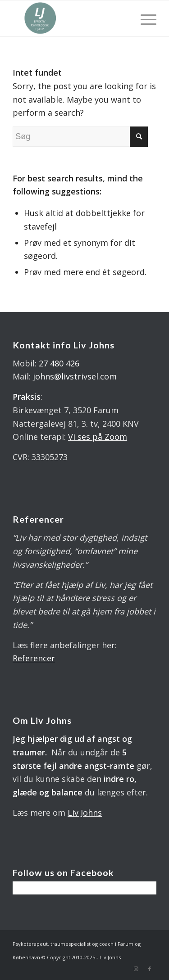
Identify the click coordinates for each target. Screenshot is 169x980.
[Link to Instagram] (136, 969)
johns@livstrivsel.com (75, 376)
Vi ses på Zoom (98, 437)
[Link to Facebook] (150, 969)
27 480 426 (59, 363)
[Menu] (144, 18)
